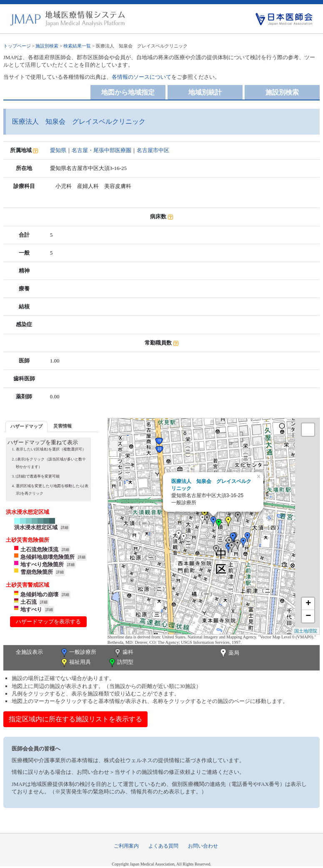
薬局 (229, 653)
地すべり (31, 609)
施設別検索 (47, 46)
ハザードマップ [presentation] (26, 426)
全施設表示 (29, 652)
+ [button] (308, 604)
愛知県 (58, 150)
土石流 (29, 602)
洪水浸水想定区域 (36, 527)
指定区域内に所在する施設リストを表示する (75, 719)
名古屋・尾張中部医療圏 (101, 150)
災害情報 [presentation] (63, 426)
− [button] (308, 616)
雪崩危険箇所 (37, 572)
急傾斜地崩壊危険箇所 (48, 557)
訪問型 (120, 663)
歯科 (123, 653)
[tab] (26, 426)
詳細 (65, 528)
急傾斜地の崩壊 (39, 594)
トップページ (17, 46)
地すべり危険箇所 (42, 564)
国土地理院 (306, 631)
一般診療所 (78, 653)
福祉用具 (75, 663)
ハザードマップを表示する (48, 622)
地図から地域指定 (128, 92)
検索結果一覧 (77, 46)
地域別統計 (205, 92)
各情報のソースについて (141, 77)
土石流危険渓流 (39, 549)
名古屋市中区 (153, 150)
